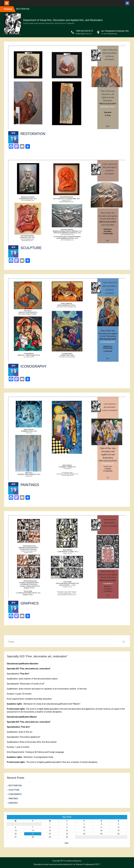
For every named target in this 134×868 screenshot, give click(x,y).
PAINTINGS (30, 485)
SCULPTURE (31, 248)
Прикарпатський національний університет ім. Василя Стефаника (63, 864)
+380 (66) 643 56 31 (84, 31)
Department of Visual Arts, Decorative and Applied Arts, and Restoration (63, 20)
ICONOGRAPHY (34, 366)
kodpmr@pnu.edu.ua (84, 34)
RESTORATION (23, 9)
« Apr (66, 843)
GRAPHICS (30, 603)
